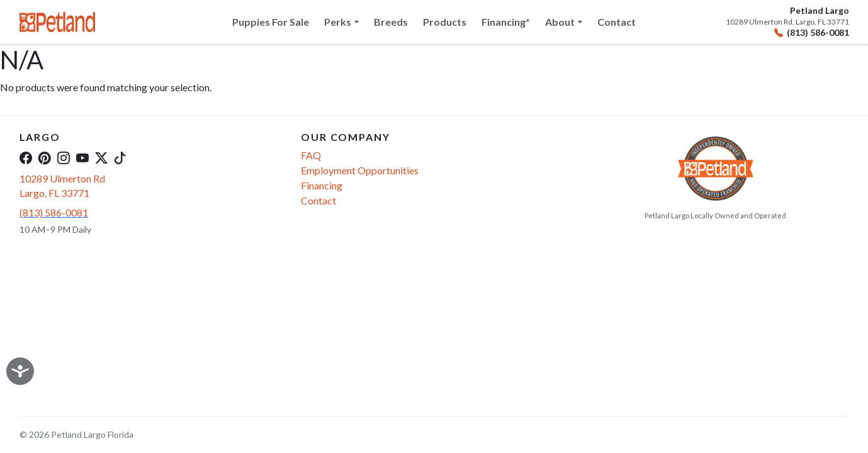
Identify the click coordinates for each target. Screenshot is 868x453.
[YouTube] (82, 157)
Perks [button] (338, 22)
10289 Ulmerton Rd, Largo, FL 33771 (787, 22)
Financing (322, 185)
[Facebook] (26, 157)
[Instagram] (64, 157)
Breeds (391, 22)
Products (445, 22)
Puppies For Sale (271, 22)
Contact (617, 22)
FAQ (311, 155)
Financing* (506, 22)
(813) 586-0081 (812, 33)
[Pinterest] (45, 157)
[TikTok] (120, 157)
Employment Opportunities (360, 170)
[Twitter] (101, 157)
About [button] (560, 22)
